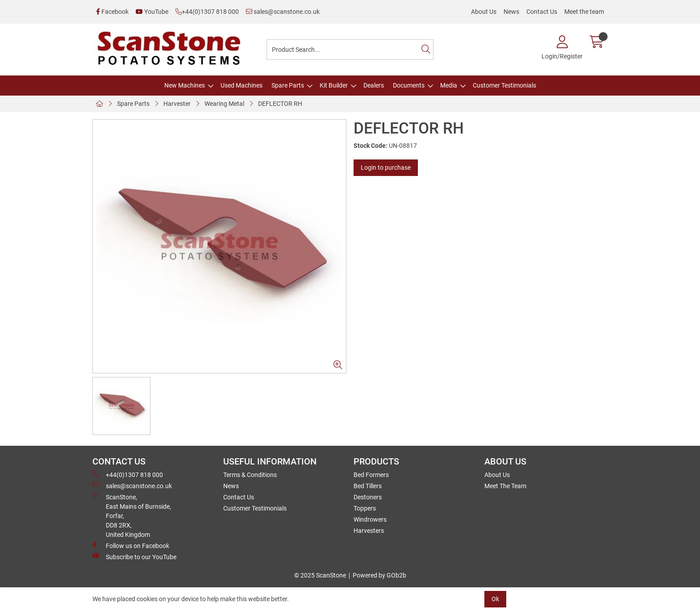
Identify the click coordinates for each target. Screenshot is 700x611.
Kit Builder (334, 85)
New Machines (185, 85)
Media (449, 85)
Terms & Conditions (250, 475)
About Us (484, 12)
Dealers (374, 85)
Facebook (112, 12)
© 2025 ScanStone (320, 575)
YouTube (152, 12)
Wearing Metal (224, 104)
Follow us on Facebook (131, 545)
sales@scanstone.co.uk (283, 12)
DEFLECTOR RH (280, 104)
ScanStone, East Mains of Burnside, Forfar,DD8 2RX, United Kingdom (132, 515)
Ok (495, 599)
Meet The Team (505, 486)
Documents (409, 85)
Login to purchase (386, 167)
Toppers (365, 508)
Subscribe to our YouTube (134, 557)
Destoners (368, 497)
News (511, 12)
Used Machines (242, 85)
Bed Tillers (368, 486)
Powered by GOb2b (379, 575)
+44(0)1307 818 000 (207, 12)
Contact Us (542, 12)
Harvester (177, 104)
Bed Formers (371, 475)
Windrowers (370, 519)
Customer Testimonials (504, 85)
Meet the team (584, 12)
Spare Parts (288, 85)
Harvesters (369, 531)
